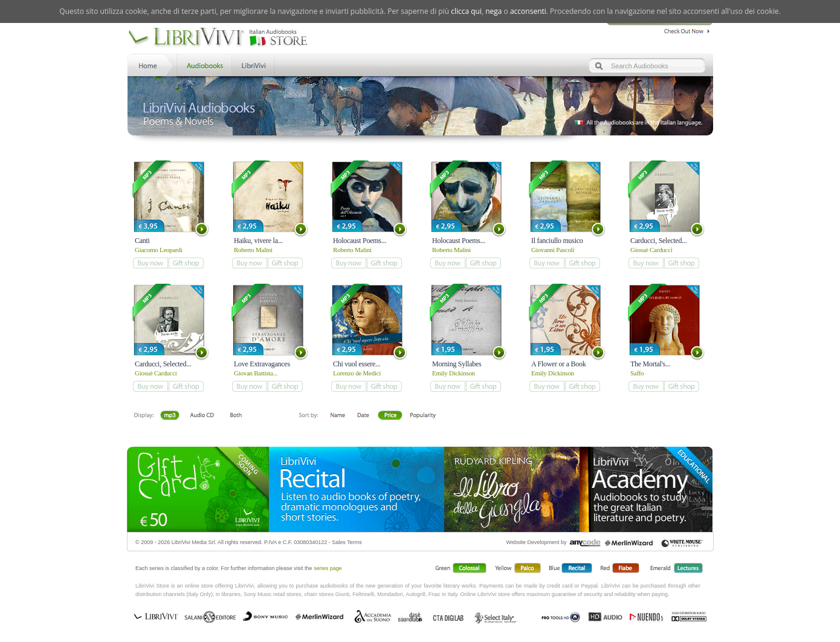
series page (328, 568)
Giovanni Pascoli (553, 250)
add (150, 263)
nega (493, 11)
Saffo (637, 373)
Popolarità (423, 416)
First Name (338, 416)
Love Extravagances (262, 364)
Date (363, 416)
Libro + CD (202, 416)
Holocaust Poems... (360, 241)
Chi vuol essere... (357, 364)
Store (203, 64)
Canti (142, 241)
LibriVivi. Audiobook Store (223, 38)
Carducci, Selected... (658, 241)
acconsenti (528, 11)
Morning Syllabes (457, 364)
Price (390, 416)
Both (239, 416)
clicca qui (466, 11)
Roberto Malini (253, 250)
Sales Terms (347, 542)
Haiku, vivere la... (258, 241)
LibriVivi (254, 64)
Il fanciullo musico (557, 241)
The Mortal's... (650, 364)
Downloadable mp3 (170, 416)
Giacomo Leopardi (159, 250)
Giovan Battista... (256, 373)
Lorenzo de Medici (357, 373)
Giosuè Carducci (651, 250)
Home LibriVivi (150, 64)
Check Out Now (684, 30)
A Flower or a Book (559, 364)
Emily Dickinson (454, 373)
